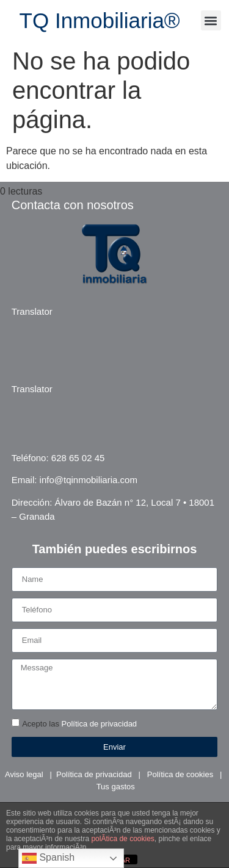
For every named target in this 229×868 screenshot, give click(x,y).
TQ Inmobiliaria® (100, 20)
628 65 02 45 (78, 458)
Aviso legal (24, 774)
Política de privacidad (100, 724)
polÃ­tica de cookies (122, 839)
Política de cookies (180, 774)
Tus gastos (116, 787)
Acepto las (79, 724)
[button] (211, 20)
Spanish (48, 858)
